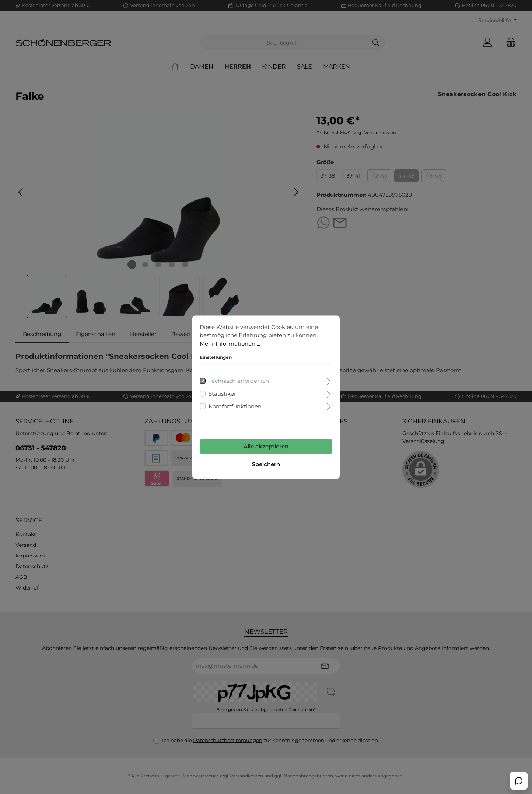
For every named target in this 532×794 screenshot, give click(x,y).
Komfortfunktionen (235, 406)
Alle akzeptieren (266, 446)
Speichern (266, 464)
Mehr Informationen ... (230, 343)
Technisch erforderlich (239, 381)
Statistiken (223, 393)
